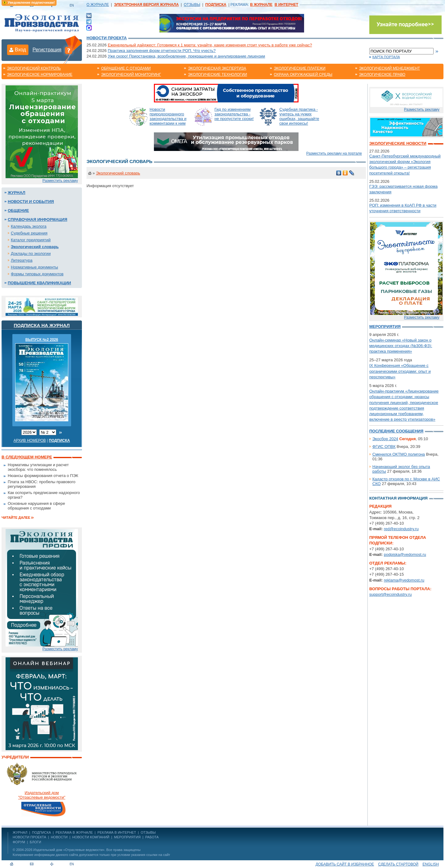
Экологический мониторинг (131, 75)
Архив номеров (30, 440)
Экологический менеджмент (390, 68)
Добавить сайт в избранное (345, 864)
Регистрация (47, 50)
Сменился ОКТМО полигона (399, 454)
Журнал (17, 193)
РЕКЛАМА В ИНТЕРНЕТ (117, 832)
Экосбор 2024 (385, 439)
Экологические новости (398, 143)
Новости (59, 837)
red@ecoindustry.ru (401, 529)
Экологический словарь (35, 247)
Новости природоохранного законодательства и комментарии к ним (168, 116)
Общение (18, 211)
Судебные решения (29, 233)
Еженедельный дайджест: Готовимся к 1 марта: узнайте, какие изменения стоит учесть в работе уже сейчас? (210, 45)
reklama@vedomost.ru (404, 580)
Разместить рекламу (60, 181)
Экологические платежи (300, 68)
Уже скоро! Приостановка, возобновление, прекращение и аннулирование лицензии (186, 56)
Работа (152, 837)
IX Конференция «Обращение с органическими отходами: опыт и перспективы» (400, 371)
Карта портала (386, 57)
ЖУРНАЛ (20, 832)
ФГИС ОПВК (384, 447)
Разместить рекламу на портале (334, 153)
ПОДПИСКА (42, 832)
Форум (19, 842)
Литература (22, 260)
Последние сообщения (396, 431)
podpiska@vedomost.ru (405, 554)
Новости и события (31, 202)
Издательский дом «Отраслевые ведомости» (69, 850)
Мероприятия (385, 327)
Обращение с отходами (126, 68)
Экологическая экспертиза (217, 68)
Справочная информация (38, 219)
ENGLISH (431, 864)
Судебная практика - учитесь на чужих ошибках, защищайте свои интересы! (299, 116)
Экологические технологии (217, 75)
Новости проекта (107, 38)
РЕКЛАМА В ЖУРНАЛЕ (74, 832)
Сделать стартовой (398, 864)
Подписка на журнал (42, 325)
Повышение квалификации (39, 283)
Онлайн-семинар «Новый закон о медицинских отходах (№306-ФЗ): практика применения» (401, 346)
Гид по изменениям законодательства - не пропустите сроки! (234, 114)
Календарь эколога (29, 226)
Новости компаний (91, 837)
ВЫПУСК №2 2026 (42, 340)
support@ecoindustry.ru (390, 594)
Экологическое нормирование (40, 75)
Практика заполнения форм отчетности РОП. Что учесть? (162, 51)
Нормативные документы (34, 267)
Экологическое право (382, 75)
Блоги (35, 842)
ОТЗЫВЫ (192, 5)
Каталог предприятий (31, 240)
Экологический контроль (34, 68)
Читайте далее (16, 518)
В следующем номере (27, 457)
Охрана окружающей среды (303, 75)
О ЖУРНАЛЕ (98, 5)
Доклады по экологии (31, 254)
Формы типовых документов (37, 274)
